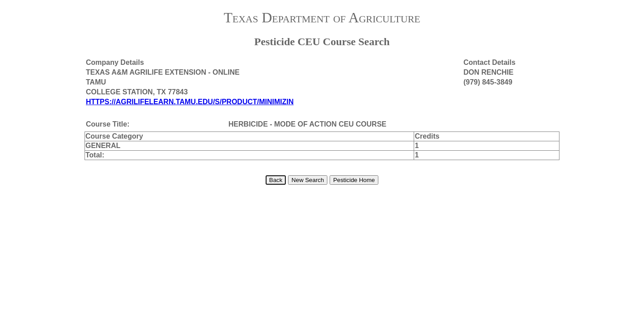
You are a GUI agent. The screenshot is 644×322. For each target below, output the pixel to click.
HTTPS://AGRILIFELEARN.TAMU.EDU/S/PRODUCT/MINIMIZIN (190, 102)
